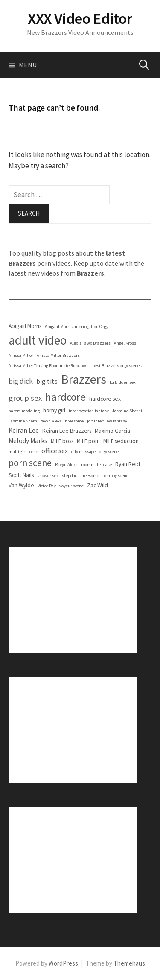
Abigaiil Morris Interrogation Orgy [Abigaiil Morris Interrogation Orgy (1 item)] (77, 326)
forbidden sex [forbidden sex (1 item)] (123, 382)
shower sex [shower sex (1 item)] (48, 476)
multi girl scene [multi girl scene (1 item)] (23, 452)
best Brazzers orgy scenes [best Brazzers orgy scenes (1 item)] (117, 366)
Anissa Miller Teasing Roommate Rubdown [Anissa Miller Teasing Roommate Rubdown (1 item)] (49, 366)
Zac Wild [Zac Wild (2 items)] (97, 485)
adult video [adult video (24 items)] (38, 340)
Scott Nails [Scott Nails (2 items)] (21, 475)
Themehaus (129, 963)
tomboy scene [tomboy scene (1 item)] (115, 476)
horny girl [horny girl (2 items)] (54, 410)
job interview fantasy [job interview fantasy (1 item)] (107, 421)
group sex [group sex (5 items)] (25, 398)
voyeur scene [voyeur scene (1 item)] (71, 486)
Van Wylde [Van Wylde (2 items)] (21, 485)
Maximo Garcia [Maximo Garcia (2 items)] (112, 431)
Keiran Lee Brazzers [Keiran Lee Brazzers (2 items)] (67, 431)
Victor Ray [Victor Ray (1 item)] (47, 486)
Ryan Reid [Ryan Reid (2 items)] (128, 464)
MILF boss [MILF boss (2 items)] (62, 441)
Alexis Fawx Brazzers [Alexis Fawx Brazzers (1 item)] (90, 343)
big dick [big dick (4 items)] (21, 381)
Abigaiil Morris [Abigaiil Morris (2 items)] (25, 326)
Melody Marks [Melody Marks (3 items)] (28, 441)
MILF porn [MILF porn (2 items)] (88, 441)
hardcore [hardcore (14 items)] (65, 397)
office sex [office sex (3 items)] (55, 451)
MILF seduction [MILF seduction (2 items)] (121, 441)
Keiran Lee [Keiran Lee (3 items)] (24, 430)
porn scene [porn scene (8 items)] (30, 463)
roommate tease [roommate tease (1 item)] (96, 464)
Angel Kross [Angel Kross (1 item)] (125, 343)
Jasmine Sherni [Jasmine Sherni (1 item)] (127, 411)
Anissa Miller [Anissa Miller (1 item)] (21, 355)
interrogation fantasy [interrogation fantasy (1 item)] (89, 411)
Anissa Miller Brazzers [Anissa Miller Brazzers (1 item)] (58, 355)
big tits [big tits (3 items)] (47, 381)
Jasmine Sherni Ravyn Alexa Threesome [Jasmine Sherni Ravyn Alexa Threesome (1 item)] (46, 421)
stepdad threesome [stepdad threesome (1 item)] (80, 476)
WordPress (63, 963)
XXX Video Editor (80, 19)
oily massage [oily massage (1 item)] (83, 452)
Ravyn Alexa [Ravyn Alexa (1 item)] (66, 464)
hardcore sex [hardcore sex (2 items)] (105, 399)
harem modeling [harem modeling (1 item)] (24, 411)
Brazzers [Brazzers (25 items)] (84, 379)
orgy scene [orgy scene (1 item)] (109, 452)
